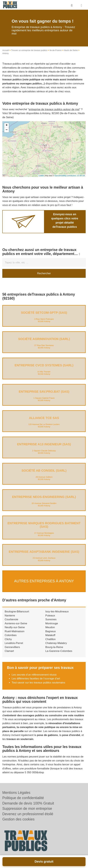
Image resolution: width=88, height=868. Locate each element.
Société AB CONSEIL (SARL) (44, 471)
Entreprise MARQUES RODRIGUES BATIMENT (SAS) (44, 525)
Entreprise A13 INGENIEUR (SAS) (44, 444)
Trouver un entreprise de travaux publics (29, 50)
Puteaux (50, 616)
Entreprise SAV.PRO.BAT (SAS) (44, 392)
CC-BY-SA (81, 176)
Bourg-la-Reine (54, 647)
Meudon (50, 627)
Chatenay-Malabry (56, 643)
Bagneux (51, 631)
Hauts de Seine (71, 50)
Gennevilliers (12, 647)
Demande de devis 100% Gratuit (28, 803)
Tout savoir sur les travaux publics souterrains (38, 683)
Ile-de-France (56, 50)
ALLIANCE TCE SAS (44, 418)
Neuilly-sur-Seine (15, 627)
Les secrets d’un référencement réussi (34, 675)
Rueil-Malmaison (15, 631)
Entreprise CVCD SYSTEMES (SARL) (44, 365)
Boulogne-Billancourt (17, 612)
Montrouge (52, 623)
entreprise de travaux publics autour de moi (54, 109)
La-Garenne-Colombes (59, 651)
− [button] (7, 130)
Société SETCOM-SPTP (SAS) (44, 313)
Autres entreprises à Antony (44, 581)
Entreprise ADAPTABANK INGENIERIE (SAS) (44, 552)
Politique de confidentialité (23, 798)
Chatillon (51, 639)
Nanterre (10, 616)
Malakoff (50, 635)
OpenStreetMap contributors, (66, 176)
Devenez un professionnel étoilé (28, 814)
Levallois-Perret (14, 643)
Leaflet (41, 176)
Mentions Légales (16, 793)
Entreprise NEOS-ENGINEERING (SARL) (44, 497)
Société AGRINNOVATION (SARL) (44, 339)
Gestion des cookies (18, 819)
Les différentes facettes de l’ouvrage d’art (36, 679)
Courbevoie (11, 619)
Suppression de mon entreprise (27, 809)
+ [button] (7, 125)
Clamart (9, 651)
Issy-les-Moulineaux (57, 612)
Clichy (8, 639)
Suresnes (51, 619)
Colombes (11, 635)
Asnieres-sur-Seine (16, 623)
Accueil (6, 50)
